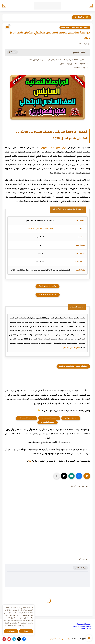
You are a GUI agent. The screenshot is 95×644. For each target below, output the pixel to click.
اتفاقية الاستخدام (84, 626)
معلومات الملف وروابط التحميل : (72, 64)
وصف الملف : (80, 68)
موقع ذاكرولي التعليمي (72, 348)
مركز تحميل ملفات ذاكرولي (54, 148)
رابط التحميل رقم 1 (47, 286)
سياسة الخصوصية (84, 624)
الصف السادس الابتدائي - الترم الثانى (40, 229)
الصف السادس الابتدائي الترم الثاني (75, 27)
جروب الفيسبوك (26, 418)
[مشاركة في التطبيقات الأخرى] (57, 476)
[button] (79, 476)
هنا (30, 461)
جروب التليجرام (48, 422)
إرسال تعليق (80, 568)
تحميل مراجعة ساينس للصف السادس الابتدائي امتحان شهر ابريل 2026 (57, 60)
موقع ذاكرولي (71, 418)
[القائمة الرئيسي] (91, 6)
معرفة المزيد (11, 631)
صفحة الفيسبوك (49, 418)
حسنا (26, 631)
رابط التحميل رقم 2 (48, 295)
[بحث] (4, 6)
